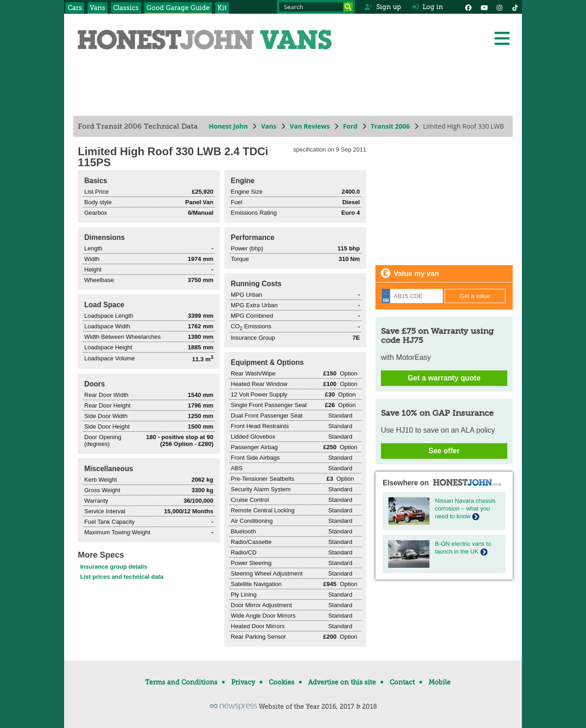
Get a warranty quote (444, 378)
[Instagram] (499, 7)
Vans (98, 8)
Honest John (228, 126)
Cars (75, 8)
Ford (350, 126)
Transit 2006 (390, 126)
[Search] (348, 7)
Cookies (282, 682)
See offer (444, 451)
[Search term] (316, 7)
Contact (402, 682)
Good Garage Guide (178, 8)
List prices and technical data (122, 577)
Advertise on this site (342, 682)
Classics (126, 8)
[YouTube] (484, 7)
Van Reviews (310, 126)
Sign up (383, 7)
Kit (222, 8)
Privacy (243, 682)
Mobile (439, 682)
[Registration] (412, 296)
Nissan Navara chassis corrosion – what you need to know (465, 508)
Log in (428, 7)
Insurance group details (114, 567)
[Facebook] (468, 7)
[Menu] (502, 38)
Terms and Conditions (181, 682)
